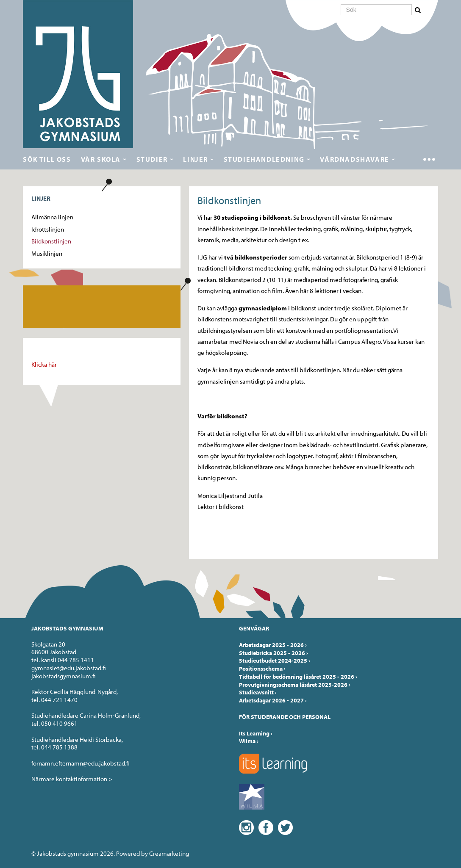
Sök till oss (47, 159)
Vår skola (101, 159)
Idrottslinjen (48, 229)
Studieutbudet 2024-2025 (275, 661)
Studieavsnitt (258, 692)
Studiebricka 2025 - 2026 (274, 653)
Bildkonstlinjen (51, 241)
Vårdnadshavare (354, 159)
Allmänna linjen (52, 217)
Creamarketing (169, 853)
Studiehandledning (264, 159)
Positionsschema (262, 669)
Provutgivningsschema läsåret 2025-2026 (295, 685)
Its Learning (256, 733)
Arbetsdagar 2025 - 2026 (273, 645)
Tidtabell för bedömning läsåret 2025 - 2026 (298, 677)
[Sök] (376, 10)
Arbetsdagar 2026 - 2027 (273, 700)
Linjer (196, 159)
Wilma (249, 741)
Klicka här (44, 364)
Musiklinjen (47, 253)
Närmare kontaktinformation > (72, 779)
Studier (152, 159)
